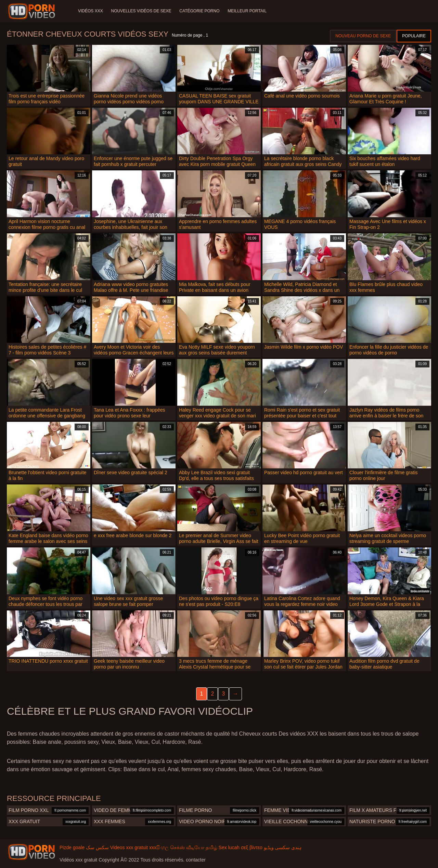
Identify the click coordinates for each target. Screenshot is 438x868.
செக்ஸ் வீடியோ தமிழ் (194, 847)
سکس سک (97, 847)
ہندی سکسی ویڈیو (283, 847)
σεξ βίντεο (252, 847)
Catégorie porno (200, 11)
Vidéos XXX (91, 11)
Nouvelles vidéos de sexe (141, 11)
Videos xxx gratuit (129, 847)
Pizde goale (72, 847)
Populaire (414, 36)
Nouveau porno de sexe (363, 36)
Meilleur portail (247, 11)
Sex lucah (229, 847)
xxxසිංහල (159, 847)
